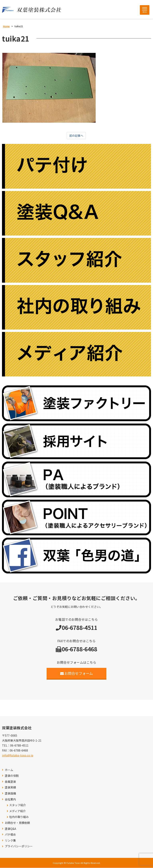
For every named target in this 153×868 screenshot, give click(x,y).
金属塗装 (10, 782)
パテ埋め (10, 835)
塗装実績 (10, 788)
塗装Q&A (10, 829)
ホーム (9, 770)
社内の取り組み (19, 817)
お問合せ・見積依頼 (17, 823)
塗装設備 (10, 794)
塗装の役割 (12, 776)
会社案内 (10, 799)
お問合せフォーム (77, 673)
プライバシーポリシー (19, 846)
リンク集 (10, 841)
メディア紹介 (17, 811)
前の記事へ (76, 136)
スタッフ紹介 (18, 805)
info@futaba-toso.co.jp (18, 755)
